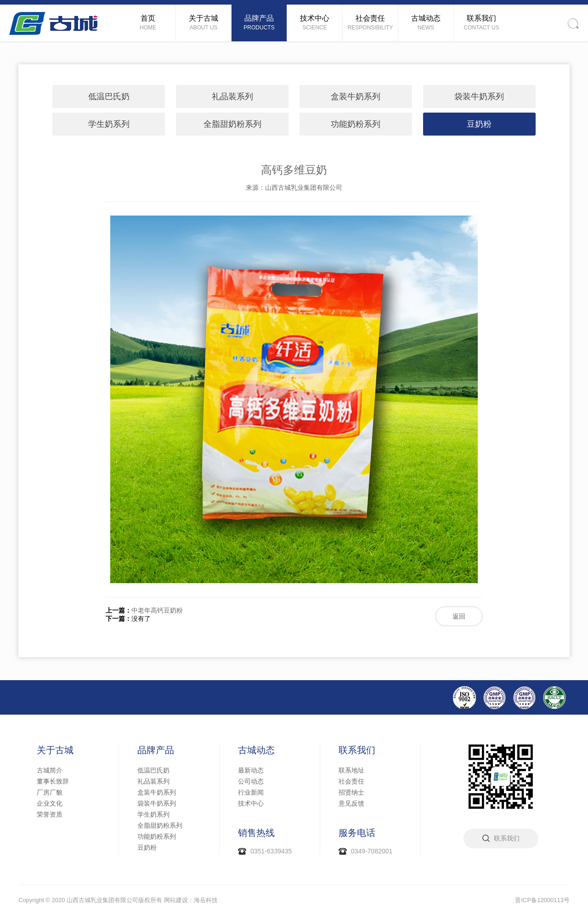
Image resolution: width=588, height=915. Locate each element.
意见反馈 (351, 803)
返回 (459, 616)
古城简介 (50, 770)
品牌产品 (156, 750)
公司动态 (251, 781)
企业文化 (50, 803)
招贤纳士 (351, 792)
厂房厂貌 (50, 792)
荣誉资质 (50, 814)
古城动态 (256, 750)
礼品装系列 (232, 97)
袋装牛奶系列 (479, 97)
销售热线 (256, 833)
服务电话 (357, 833)
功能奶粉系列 (356, 124)
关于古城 (55, 750)
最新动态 (251, 770)
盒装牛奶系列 (356, 97)
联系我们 (357, 750)
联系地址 (351, 770)
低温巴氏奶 (109, 97)
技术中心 (251, 803)
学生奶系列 (109, 124)
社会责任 (351, 781)
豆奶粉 (479, 124)
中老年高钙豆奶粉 (157, 610)
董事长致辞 (53, 781)
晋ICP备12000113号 (542, 900)
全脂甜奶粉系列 (232, 124)
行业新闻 (251, 792)
